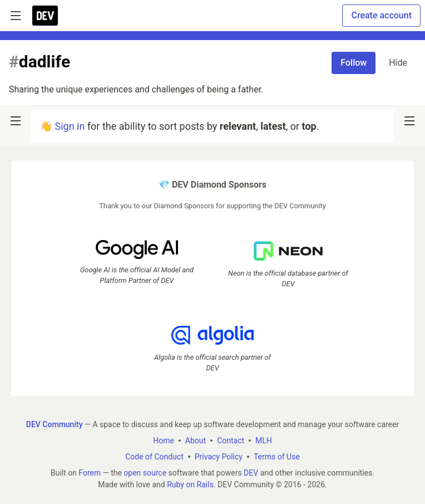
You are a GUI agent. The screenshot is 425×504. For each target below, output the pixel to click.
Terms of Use (277, 457)
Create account (381, 15)
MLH (264, 441)
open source (145, 473)
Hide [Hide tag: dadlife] (398, 63)
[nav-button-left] (16, 121)
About (196, 441)
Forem (90, 473)
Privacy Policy (219, 457)
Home (164, 441)
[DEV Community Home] (45, 16)
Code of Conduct (154, 457)
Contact (231, 441)
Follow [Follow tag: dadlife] (354, 63)
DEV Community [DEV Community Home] (55, 424)
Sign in (70, 126)
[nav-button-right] (409, 121)
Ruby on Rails (190, 485)
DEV (251, 473)
